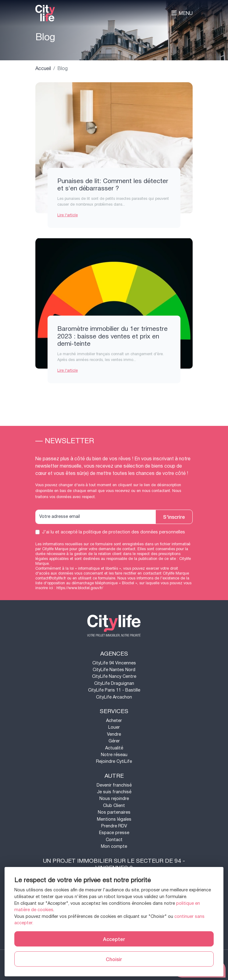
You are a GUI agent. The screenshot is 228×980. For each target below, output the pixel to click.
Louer (114, 727)
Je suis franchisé (114, 792)
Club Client (114, 806)
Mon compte (114, 846)
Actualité (114, 748)
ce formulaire (104, 578)
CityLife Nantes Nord (114, 670)
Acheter (114, 721)
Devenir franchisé (114, 785)
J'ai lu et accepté (114, 532)
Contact (114, 840)
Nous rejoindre (114, 799)
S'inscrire (174, 517)
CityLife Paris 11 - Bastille (114, 690)
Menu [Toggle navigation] (182, 13)
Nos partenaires (114, 812)
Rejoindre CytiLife (114, 761)
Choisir (114, 959)
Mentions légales (114, 819)
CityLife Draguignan (114, 683)
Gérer (114, 741)
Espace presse (114, 833)
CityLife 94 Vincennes (114, 663)
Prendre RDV (114, 826)
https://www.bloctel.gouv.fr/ (80, 588)
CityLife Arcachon (114, 697)
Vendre (114, 734)
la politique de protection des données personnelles (132, 532)
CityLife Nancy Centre (114, 676)
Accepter (114, 939)
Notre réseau (114, 755)
